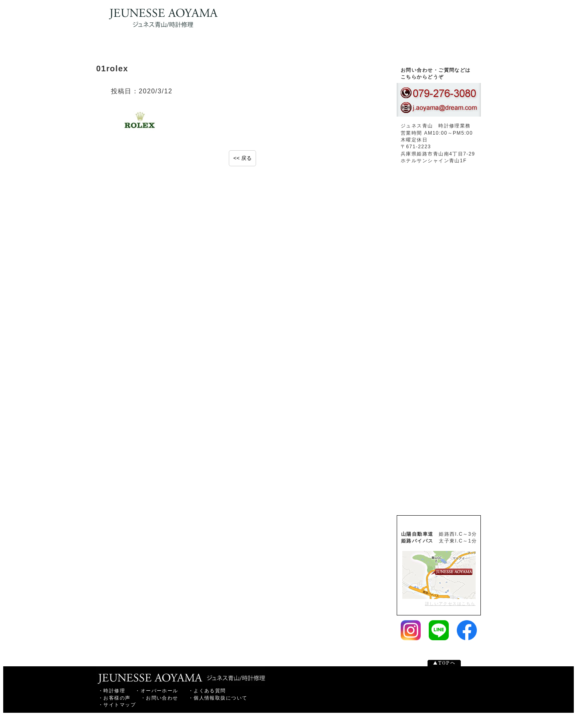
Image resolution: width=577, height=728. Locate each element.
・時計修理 (112, 691)
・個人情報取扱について (218, 698)
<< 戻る (242, 158)
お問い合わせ (441, 48)
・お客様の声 (114, 698)
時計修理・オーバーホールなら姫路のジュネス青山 (161, 18)
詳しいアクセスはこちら (439, 578)
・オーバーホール (157, 691)
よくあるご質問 (439, 391)
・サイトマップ (117, 705)
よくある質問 (311, 48)
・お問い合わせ (159, 698)
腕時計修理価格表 (439, 490)
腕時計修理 (190, 48)
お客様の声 (371, 48)
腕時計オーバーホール (246, 48)
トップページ (132, 48)
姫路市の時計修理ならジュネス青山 (181, 676)
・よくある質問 (207, 691)
